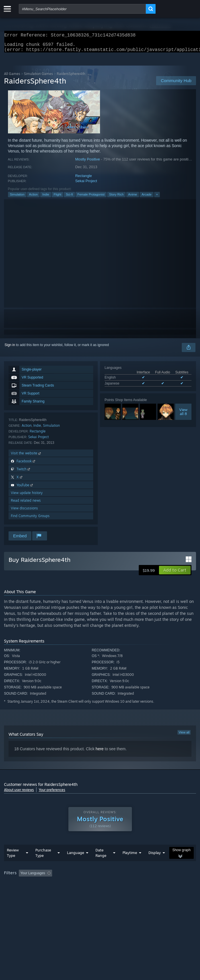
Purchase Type (43, 864)
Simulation (17, 198)
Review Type (13, 864)
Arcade (147, 198)
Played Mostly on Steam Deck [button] (28, 892)
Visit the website (26, 457)
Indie (46, 198)
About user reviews (19, 793)
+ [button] (157, 198)
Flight (57, 198)
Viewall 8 (183, 415)
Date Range (101, 864)
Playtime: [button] (134, 885)
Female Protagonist (91, 198)
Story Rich (116, 198)
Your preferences (52, 793)
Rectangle (84, 179)
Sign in (10, 348)
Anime (133, 198)
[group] (100, 888)
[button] (175, 574)
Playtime (130, 864)
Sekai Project (86, 184)
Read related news (26, 504)
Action (33, 198)
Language (75, 864)
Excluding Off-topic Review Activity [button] (90, 885)
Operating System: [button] (76, 892)
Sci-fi (69, 198)
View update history (27, 496)
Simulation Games (38, 77)
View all (184, 736)
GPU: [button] (124, 892)
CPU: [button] (105, 892)
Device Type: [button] (149, 892)
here (100, 752)
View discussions (24, 512)
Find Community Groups (30, 519)
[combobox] (82, 9)
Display (155, 864)
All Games (12, 77)
